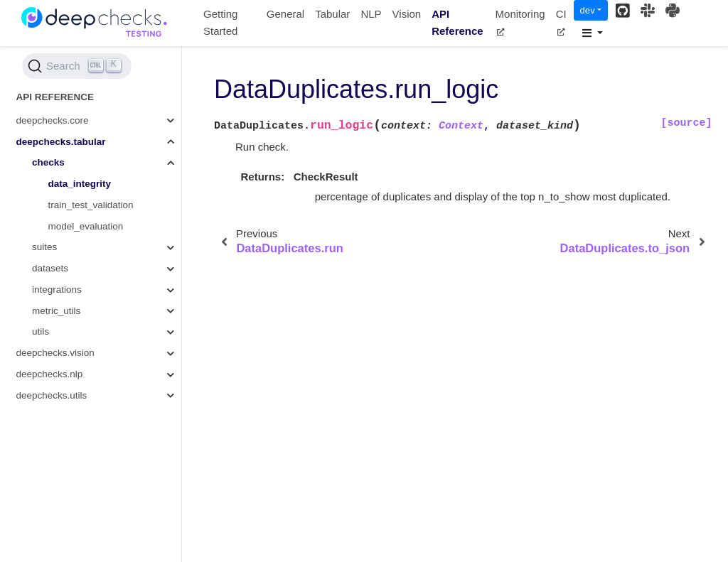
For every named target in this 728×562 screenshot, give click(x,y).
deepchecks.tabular (61, 142)
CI (561, 22)
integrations (57, 290)
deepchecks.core (53, 120)
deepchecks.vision (55, 353)
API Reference (457, 23)
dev (588, 10)
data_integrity (80, 184)
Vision (407, 14)
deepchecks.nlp (50, 374)
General (285, 14)
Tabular (332, 14)
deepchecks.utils (52, 395)
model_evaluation (86, 226)
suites (44, 247)
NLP (371, 14)
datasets (50, 268)
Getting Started (220, 23)
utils (41, 331)
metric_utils (56, 311)
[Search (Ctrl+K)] (77, 66)
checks (48, 162)
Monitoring (520, 22)
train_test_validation (91, 205)
